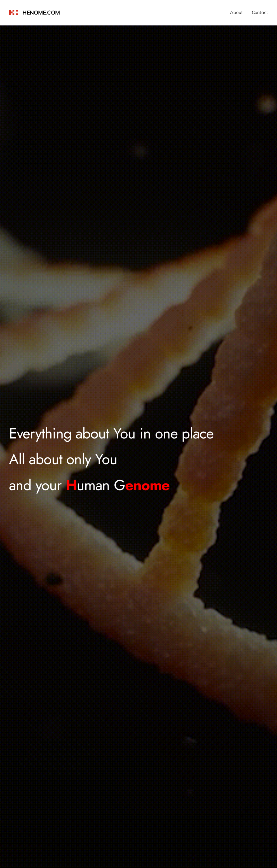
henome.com (41, 12)
